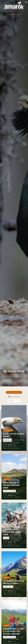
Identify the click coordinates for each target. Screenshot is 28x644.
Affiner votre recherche (13, 392)
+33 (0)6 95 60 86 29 (14, 14)
